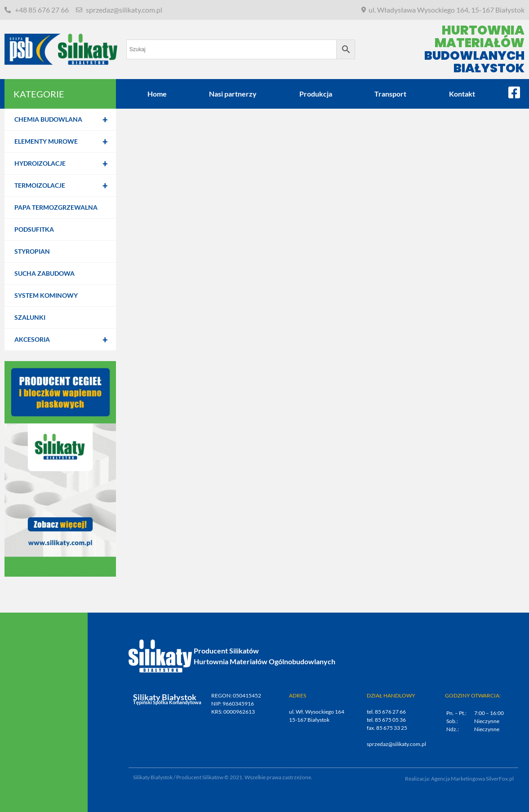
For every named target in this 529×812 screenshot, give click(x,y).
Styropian (32, 251)
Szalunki (30, 317)
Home (157, 94)
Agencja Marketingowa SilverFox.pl (472, 779)
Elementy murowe (65, 141)
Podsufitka (34, 229)
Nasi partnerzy (233, 94)
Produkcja (316, 94)
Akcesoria (65, 340)
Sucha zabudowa (44, 273)
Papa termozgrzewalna (56, 207)
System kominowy (46, 295)
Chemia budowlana (65, 119)
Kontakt (462, 94)
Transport (390, 94)
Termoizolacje (65, 185)
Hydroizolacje (65, 163)
